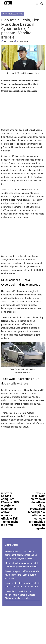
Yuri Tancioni (8, 41)
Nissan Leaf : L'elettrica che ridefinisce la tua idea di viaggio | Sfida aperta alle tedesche (20, 595)
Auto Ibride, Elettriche (13, 14)
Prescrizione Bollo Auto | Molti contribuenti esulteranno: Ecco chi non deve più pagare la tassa (21, 555)
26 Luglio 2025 (22, 41)
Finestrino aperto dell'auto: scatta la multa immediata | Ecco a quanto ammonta (22, 575)
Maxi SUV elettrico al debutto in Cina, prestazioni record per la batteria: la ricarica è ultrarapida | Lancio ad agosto (35, 511)
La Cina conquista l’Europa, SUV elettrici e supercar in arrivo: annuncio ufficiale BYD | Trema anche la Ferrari (11, 509)
